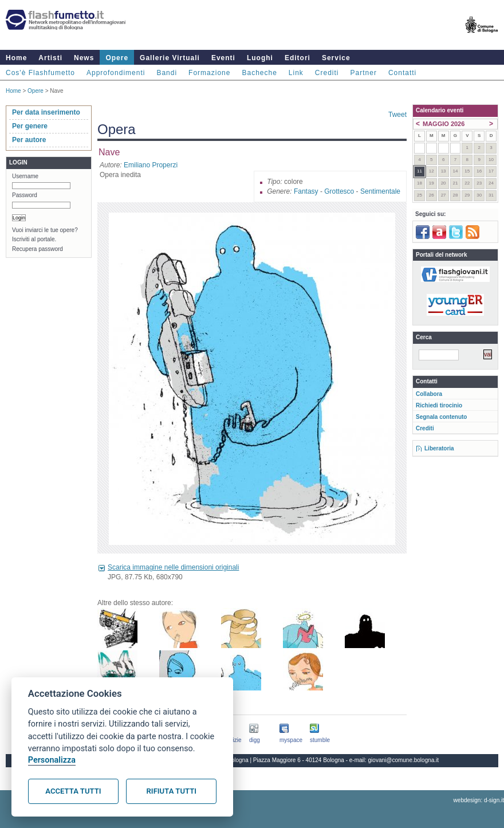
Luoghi (260, 58)
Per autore (29, 140)
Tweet (397, 115)
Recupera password (38, 249)
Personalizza (52, 760)
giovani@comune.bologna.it (404, 760)
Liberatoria (439, 448)
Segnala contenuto (441, 417)
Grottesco (339, 191)
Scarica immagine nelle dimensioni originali (173, 567)
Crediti (327, 73)
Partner (364, 73)
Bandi (167, 73)
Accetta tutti (73, 791)
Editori (298, 58)
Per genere (30, 126)
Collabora (429, 394)
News (84, 58)
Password (25, 195)
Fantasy (306, 191)
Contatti (402, 73)
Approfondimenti (116, 73)
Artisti (50, 58)
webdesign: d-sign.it (479, 800)
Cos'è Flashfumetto (40, 73)
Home (16, 58)
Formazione (209, 73)
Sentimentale (380, 191)
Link (296, 73)
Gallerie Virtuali (170, 58)
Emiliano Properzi (151, 165)
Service (336, 58)
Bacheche (259, 73)
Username (25, 176)
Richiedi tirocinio (439, 405)
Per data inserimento (46, 112)
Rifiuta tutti (172, 791)
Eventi (223, 58)
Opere (117, 58)
